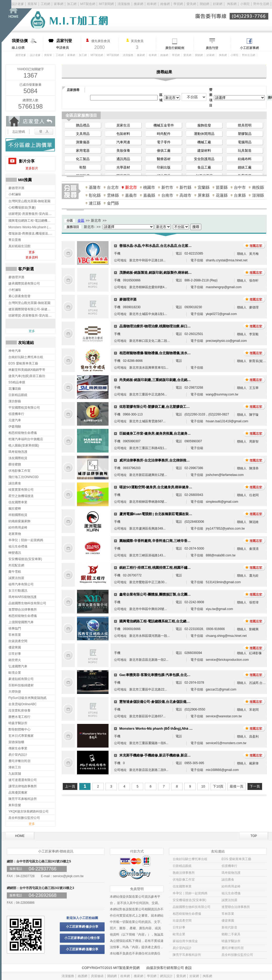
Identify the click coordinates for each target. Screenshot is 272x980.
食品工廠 (204, 167)
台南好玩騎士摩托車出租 (190, 859)
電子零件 (164, 142)
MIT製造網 (88, 4)
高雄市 (185, 195)
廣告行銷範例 (175, 48)
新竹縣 (185, 187)
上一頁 (70, 786)
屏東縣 (204, 195)
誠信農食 (228, 880)
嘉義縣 (149, 195)
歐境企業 (179, 934)
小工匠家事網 (249, 48)
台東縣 (240, 195)
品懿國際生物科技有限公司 (192, 907)
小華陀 (245, 4)
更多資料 (32, 257)
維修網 (165, 4)
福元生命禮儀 (231, 893)
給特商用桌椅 (231, 886)
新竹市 (167, 187)
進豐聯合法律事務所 (236, 907)
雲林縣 (113, 195)
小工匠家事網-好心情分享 (82, 938)
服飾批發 (204, 125)
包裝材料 (123, 134)
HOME (20, 836)
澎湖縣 (258, 195)
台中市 (240, 187)
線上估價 (27, 44)
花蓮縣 (222, 195)
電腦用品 (245, 142)
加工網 (72, 4)
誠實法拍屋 (229, 900)
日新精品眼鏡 (182, 866)
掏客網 (232, 4)
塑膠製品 (245, 134)
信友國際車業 (182, 886)
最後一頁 (237, 786)
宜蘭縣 (204, 187)
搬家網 (138, 4)
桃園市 (149, 187)
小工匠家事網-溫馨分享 (82, 949)
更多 (32, 252)
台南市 (167, 195)
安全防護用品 (204, 159)
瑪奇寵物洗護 (231, 873)
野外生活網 (261, 4)
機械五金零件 (164, 125)
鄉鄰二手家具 (231, 934)
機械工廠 (204, 142)
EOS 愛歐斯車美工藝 (236, 859)
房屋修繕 (97, 976)
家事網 (59, 4)
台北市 (113, 187)
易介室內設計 (182, 948)
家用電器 (83, 151)
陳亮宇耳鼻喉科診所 (187, 955)
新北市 (131, 187)
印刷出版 (164, 167)
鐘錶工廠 (245, 167)
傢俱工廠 (164, 151)
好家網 (218, 4)
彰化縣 (95, 195)
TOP (254, 836)
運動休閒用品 (204, 134)
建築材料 (204, 151)
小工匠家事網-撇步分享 (82, 927)
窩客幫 (32, 4)
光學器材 (123, 167)
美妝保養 (123, 151)
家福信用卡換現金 (185, 941)
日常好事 (179, 927)
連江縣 (95, 203)
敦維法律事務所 (184, 873)
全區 (81, 220)
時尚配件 (164, 134)
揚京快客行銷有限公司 (167, 968)
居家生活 (123, 125)
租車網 (152, 4)
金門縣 (113, 203)
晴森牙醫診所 (231, 941)
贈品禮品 (83, 125)
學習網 (178, 4)
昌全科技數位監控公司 (237, 955)
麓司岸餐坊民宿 (233, 948)
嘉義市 (131, 195)
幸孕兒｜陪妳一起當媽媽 (190, 893)
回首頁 (20, 21)
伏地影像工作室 (184, 880)
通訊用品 (123, 159)
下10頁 (218, 786)
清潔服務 (124, 4)
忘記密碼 (19, 132)
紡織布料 (245, 159)
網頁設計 (166, 976)
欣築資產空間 (182, 921)
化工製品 (83, 159)
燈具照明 (245, 125)
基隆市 (95, 187)
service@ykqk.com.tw (68, 876)
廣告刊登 (212, 48)
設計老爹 (18, 4)
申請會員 (68, 44)
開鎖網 (204, 4)
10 (203, 786)
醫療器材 (164, 159)
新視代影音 (229, 927)
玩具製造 (245, 151)
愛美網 (192, 4)
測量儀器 (83, 142)
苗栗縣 (222, 187)
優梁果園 (228, 921)
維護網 (83, 976)
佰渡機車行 (229, 866)
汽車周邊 (123, 142)
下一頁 (255, 786)
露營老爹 (21, 55)
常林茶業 (228, 914)
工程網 (45, 4)
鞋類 (83, 167)
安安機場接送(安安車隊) (189, 900)
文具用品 (83, 134)
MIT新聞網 (106, 4)
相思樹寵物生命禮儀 (187, 914)
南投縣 (258, 187)
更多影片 (32, 168)
